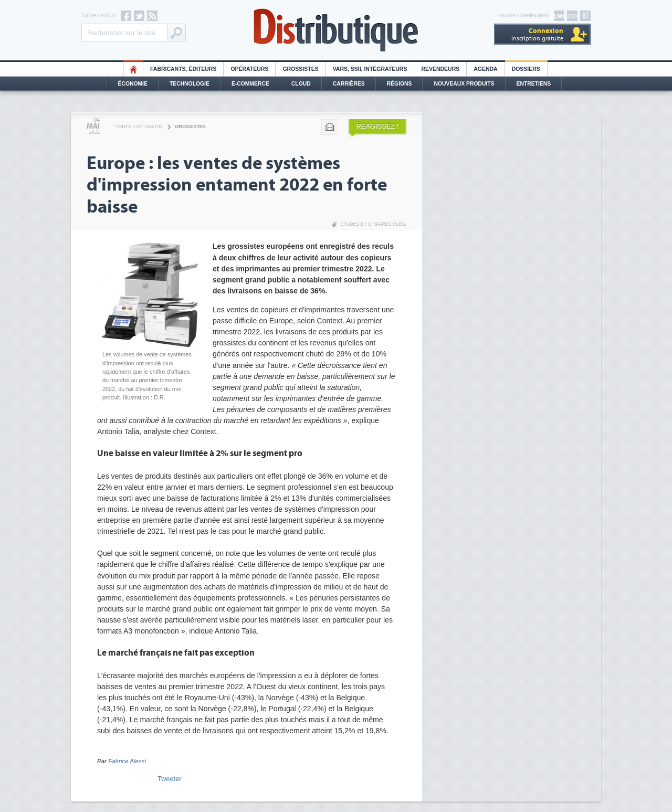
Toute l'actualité (139, 126)
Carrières (349, 84)
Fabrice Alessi (127, 761)
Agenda (485, 69)
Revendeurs (440, 69)
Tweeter (170, 779)
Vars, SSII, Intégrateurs (370, 69)
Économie (133, 84)
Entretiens (534, 84)
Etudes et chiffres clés (372, 224)
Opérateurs (249, 69)
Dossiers (526, 69)
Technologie (190, 84)
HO (133, 69)
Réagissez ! (377, 126)
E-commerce (250, 84)
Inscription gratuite (537, 34)
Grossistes (300, 69)
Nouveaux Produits (464, 84)
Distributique (336, 30)
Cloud (301, 84)
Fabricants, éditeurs (183, 69)
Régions (400, 84)
